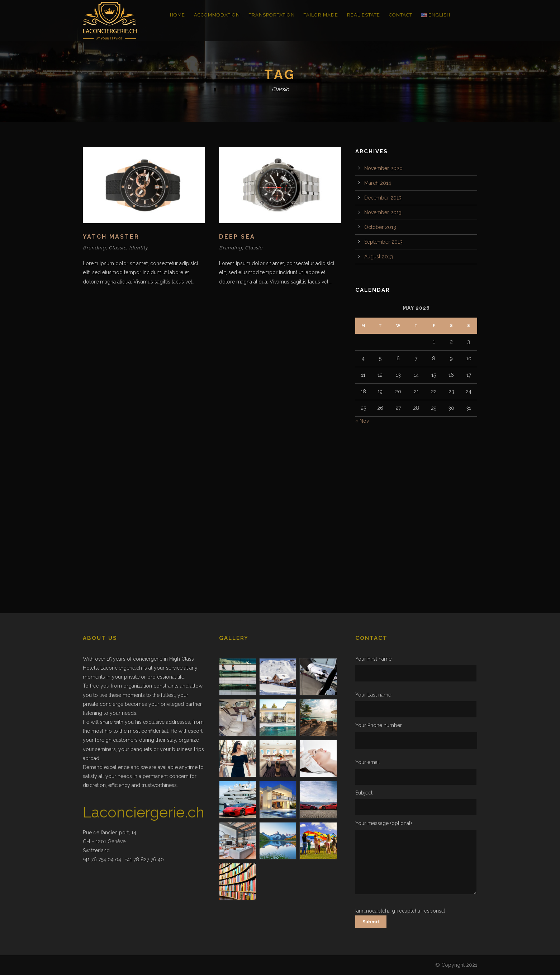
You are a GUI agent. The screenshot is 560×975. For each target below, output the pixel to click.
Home (177, 15)
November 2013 (383, 212)
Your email (416, 772)
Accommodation (217, 15)
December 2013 (383, 198)
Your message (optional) (416, 859)
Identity (139, 248)
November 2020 (383, 168)
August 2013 (379, 257)
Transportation (272, 15)
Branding (94, 248)
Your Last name (416, 705)
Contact (401, 15)
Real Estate (364, 15)
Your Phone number (416, 735)
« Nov (362, 421)
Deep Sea (237, 237)
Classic (117, 248)
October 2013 (380, 227)
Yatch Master (111, 237)
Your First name (416, 669)
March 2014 (378, 183)
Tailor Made (321, 15)
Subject (416, 803)
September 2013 (383, 242)
